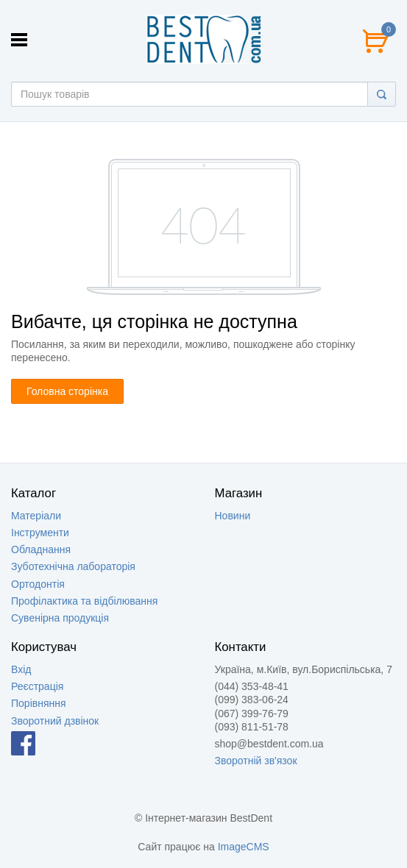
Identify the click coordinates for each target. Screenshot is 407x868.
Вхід (21, 669)
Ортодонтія (38, 584)
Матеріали (36, 516)
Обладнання (41, 549)
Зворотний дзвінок (55, 721)
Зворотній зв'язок (256, 761)
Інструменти (40, 533)
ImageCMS (244, 847)
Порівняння (39, 703)
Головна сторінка (67, 391)
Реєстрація (37, 686)
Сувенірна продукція (60, 618)
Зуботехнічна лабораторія (73, 566)
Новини (233, 516)
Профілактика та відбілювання (84, 601)
